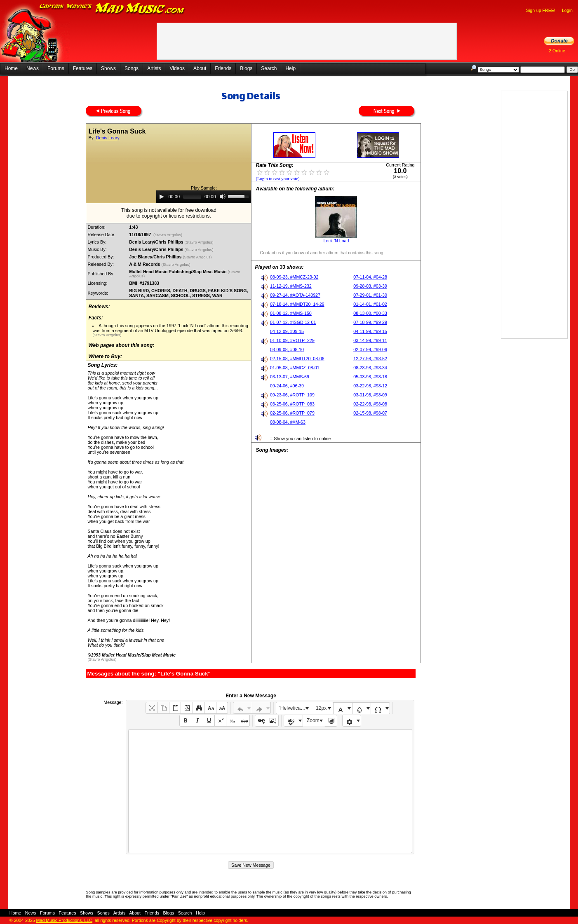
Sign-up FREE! (541, 10)
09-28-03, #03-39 (370, 286)
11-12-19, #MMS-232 (291, 286)
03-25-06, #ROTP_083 (292, 404)
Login (567, 10)
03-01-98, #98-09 (370, 395)
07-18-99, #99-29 (370, 322)
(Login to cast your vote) (277, 179)
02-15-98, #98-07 (370, 413)
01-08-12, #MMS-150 (291, 313)
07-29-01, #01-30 (370, 295)
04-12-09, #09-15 (287, 331)
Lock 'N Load (336, 241)
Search (269, 68)
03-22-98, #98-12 (370, 386)
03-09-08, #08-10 (287, 349)
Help (290, 68)
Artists (154, 68)
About (200, 68)
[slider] (192, 197)
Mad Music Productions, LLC (64, 920)
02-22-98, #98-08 (370, 404)
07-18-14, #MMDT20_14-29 (297, 304)
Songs (132, 68)
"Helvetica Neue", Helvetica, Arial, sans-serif (295, 708)
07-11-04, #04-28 (370, 277)
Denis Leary (108, 138)
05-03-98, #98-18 (370, 377)
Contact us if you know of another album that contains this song (321, 253)
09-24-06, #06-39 (287, 386)
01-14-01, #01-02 (370, 304)
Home (11, 68)
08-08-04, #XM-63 (288, 422)
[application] (204, 197)
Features (83, 68)
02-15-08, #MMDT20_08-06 (297, 359)
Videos (177, 68)
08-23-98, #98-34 (370, 368)
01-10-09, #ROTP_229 (292, 340)
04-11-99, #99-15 (370, 331)
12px (321, 708)
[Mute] (223, 197)
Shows (108, 68)
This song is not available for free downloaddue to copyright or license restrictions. (169, 213)
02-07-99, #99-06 (370, 349)
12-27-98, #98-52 (370, 359)
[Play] (162, 197)
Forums (56, 68)
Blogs (246, 68)
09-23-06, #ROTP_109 (292, 395)
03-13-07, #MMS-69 (290, 377)
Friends (223, 68)
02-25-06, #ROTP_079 (292, 413)
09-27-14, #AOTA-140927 (295, 295)
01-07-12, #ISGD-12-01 (293, 322)
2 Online (557, 51)
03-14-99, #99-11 (370, 340)
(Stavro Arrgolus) (168, 235)
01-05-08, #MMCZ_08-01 (295, 368)
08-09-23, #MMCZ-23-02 (294, 277)
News (33, 68)
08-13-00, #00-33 (370, 313)
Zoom (313, 720)
